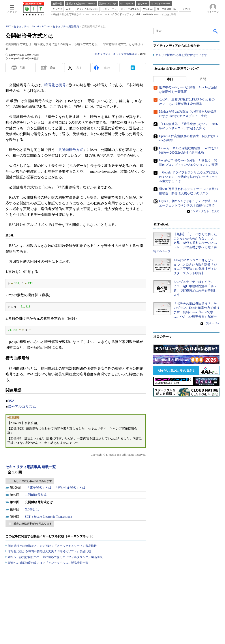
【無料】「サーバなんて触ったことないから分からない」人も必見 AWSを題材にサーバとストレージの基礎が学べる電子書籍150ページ (185, 243)
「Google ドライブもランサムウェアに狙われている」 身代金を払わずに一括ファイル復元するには (189, 177)
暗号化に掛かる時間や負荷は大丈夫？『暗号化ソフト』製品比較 (50, 551)
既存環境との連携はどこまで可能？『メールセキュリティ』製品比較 (52, 546)
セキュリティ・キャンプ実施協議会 (116, 54)
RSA (11, 401)
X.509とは (32, 509)
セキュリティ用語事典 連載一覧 (31, 467)
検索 (216, 31)
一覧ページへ (212, 324)
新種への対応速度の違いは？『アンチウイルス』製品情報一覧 (48, 563)
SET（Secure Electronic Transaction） (49, 517)
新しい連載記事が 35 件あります (33, 481)
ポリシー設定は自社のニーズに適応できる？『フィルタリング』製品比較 (55, 557)
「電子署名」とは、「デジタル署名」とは (56, 488)
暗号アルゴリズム (22, 407)
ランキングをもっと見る (205, 211)
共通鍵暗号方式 (71, 150)
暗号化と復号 (55, 85)
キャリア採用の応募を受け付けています (181, 55)
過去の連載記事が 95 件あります (33, 524)
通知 (52, 68)
